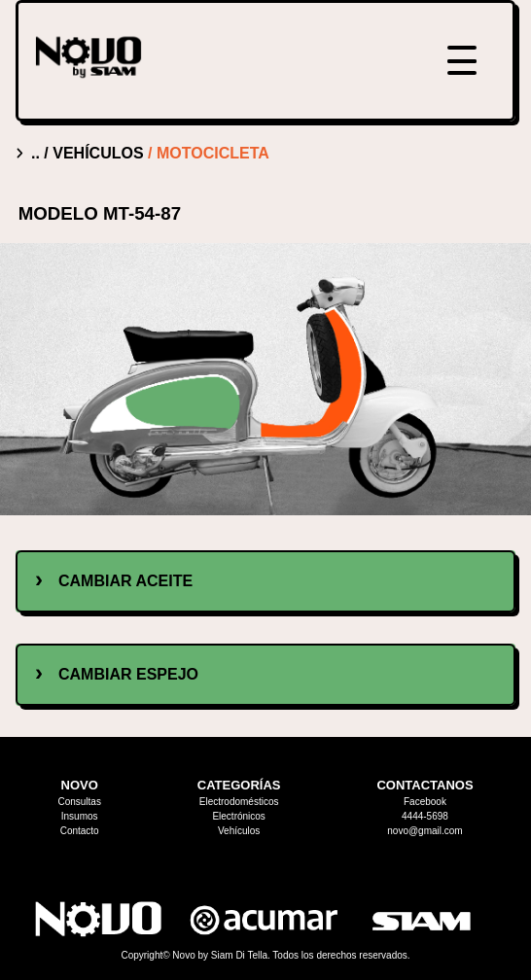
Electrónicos (238, 816)
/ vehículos (96, 153)
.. (37, 153)
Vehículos (239, 831)
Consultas (79, 802)
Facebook (425, 802)
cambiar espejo (128, 674)
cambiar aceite (125, 581)
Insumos (80, 816)
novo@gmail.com (425, 831)
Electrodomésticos (239, 802)
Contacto (80, 831)
